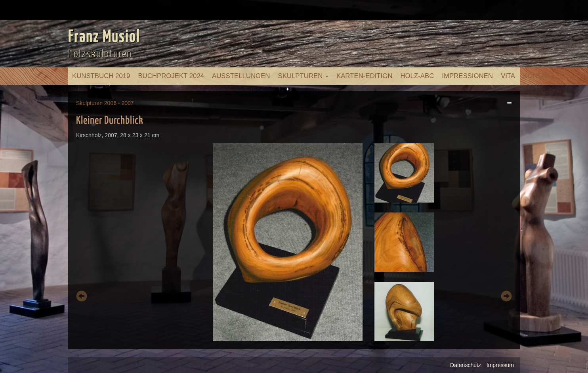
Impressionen (467, 76)
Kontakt (538, 76)
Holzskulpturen (100, 54)
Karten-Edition (364, 76)
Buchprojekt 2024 (171, 76)
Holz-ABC (417, 76)
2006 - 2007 (119, 103)
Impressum (500, 365)
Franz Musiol (104, 37)
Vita (508, 76)
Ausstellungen (241, 76)
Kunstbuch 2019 (101, 76)
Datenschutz (466, 365)
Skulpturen (303, 76)
